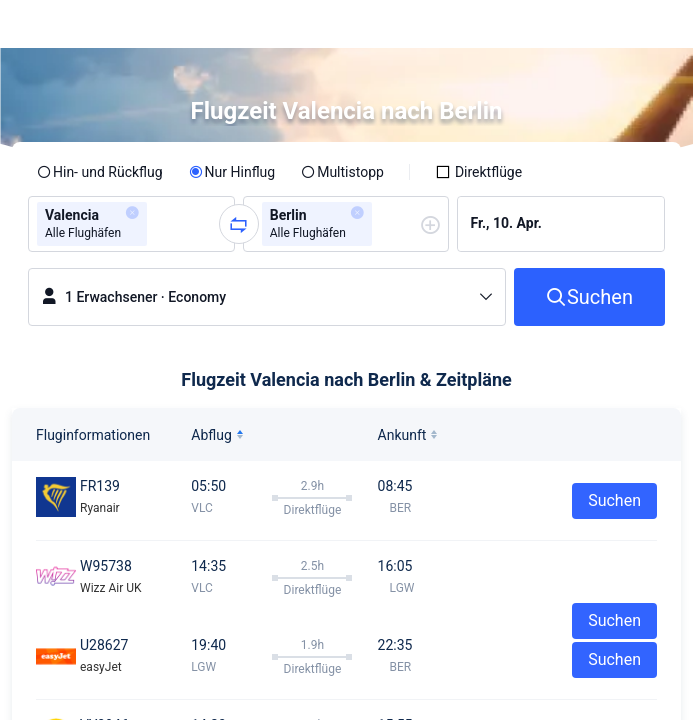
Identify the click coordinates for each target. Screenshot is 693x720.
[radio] (100, 172)
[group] (131, 224)
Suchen (614, 500)
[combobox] (158, 224)
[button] (659, 24)
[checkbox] (478, 172)
